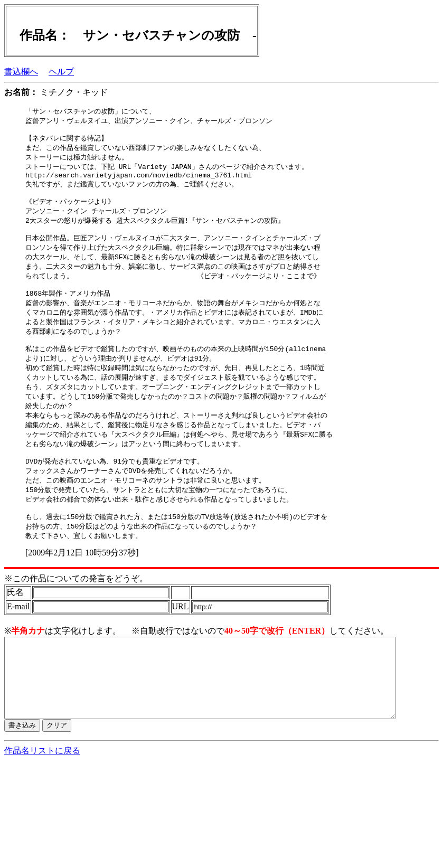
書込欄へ (21, 72)
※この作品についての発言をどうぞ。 (76, 612)
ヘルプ (61, 72)
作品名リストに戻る (42, 800)
